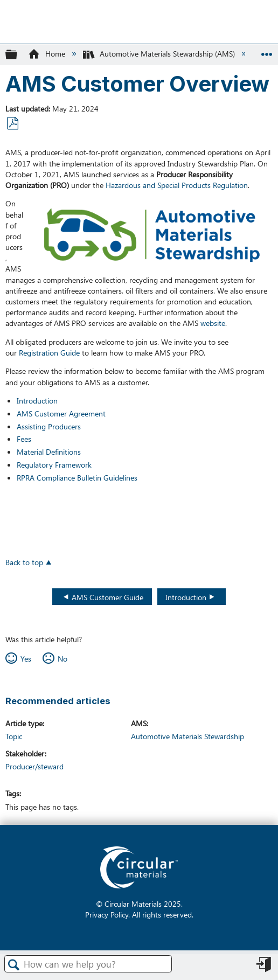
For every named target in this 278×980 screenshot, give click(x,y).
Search (14, 965)
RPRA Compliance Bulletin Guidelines (77, 477)
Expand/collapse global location (267, 51)
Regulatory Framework (54, 464)
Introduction (37, 400)
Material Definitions (49, 451)
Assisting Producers (49, 426)
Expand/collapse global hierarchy (18, 54)
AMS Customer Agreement (61, 413)
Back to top (24, 562)
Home (47, 53)
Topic (14, 736)
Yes (26, 658)
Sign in (265, 968)
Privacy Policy (107, 914)
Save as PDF (12, 124)
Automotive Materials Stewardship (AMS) (160, 53)
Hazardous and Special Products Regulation (177, 185)
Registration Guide (49, 352)
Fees (24, 439)
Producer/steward (34, 766)
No (62, 658)
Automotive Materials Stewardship (187, 736)
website (212, 323)
